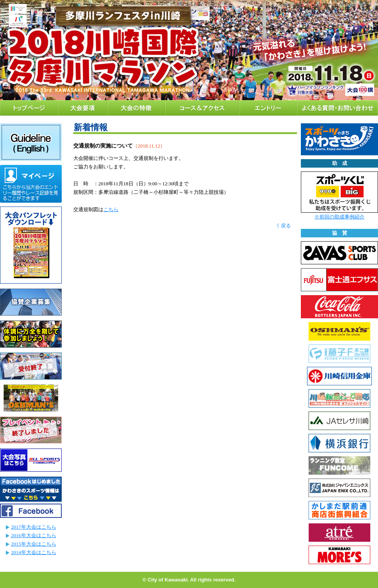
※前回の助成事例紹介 (339, 217)
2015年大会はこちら (34, 544)
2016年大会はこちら (34, 535)
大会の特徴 (136, 108)
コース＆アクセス (202, 108)
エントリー (268, 108)
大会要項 (83, 108)
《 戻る (282, 226)
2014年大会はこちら (34, 552)
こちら (111, 209)
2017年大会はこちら (34, 527)
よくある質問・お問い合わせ (337, 108)
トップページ (29, 108)
